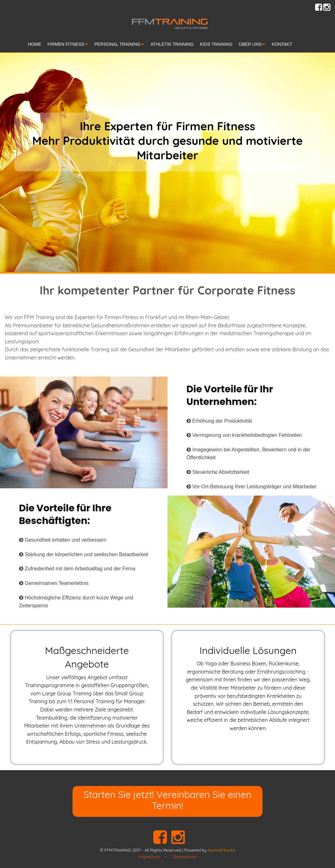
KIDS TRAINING (216, 44)
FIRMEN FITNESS (66, 44)
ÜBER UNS (250, 44)
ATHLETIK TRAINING (172, 44)
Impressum (149, 857)
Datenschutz (185, 857)
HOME (35, 44)
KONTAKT (282, 44)
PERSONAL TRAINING (117, 44)
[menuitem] (38, 45)
